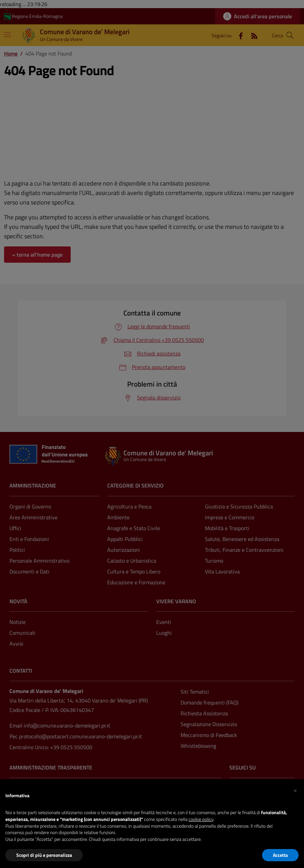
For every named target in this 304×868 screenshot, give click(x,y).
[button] (295, 790)
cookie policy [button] (201, 819)
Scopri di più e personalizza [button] (44, 855)
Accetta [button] (280, 855)
